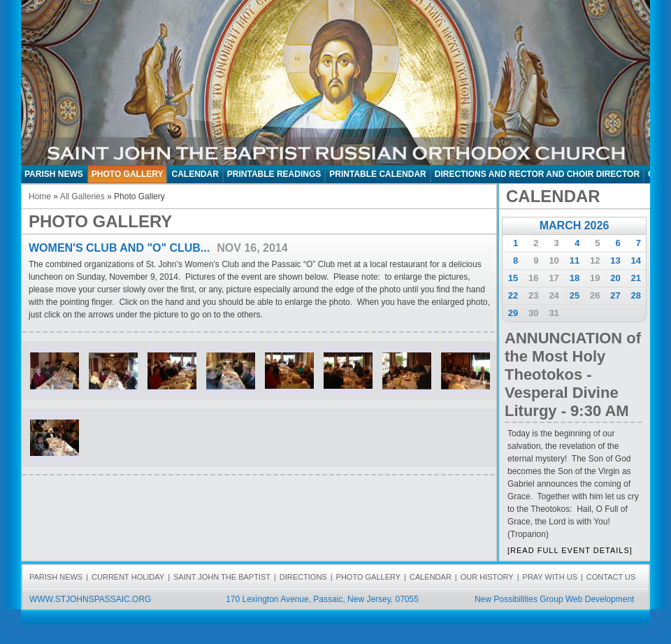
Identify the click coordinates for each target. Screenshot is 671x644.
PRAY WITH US (550, 577)
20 (615, 278)
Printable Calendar (377, 174)
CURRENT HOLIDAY (128, 577)
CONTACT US (611, 577)
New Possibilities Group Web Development (555, 599)
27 (615, 295)
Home (40, 196)
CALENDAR (195, 174)
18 (575, 278)
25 (575, 295)
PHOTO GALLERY (128, 174)
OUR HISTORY (487, 577)
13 (615, 260)
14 (636, 260)
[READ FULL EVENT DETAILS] (570, 550)
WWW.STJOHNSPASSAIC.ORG (90, 599)
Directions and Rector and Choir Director (537, 174)
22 (513, 295)
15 (513, 278)
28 (636, 295)
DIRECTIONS (303, 577)
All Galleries (82, 196)
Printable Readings (274, 174)
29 (513, 313)
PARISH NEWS (54, 174)
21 (636, 278)
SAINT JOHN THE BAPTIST (222, 577)
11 (575, 260)
